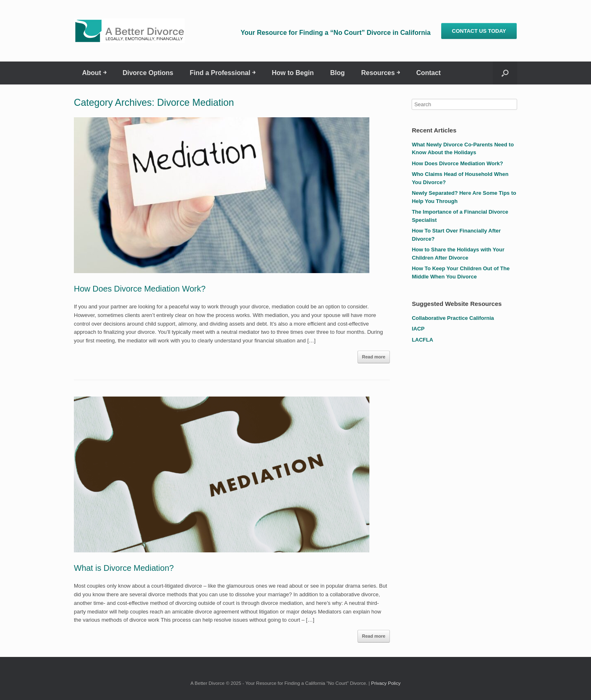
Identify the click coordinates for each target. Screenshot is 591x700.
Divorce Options (148, 73)
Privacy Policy (386, 683)
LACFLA (422, 340)
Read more (374, 357)
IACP (418, 329)
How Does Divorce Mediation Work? (140, 289)
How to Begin (293, 73)
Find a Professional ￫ (222, 73)
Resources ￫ (380, 73)
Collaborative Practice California (453, 318)
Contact (428, 73)
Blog (337, 73)
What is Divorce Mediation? (124, 568)
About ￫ (94, 73)
